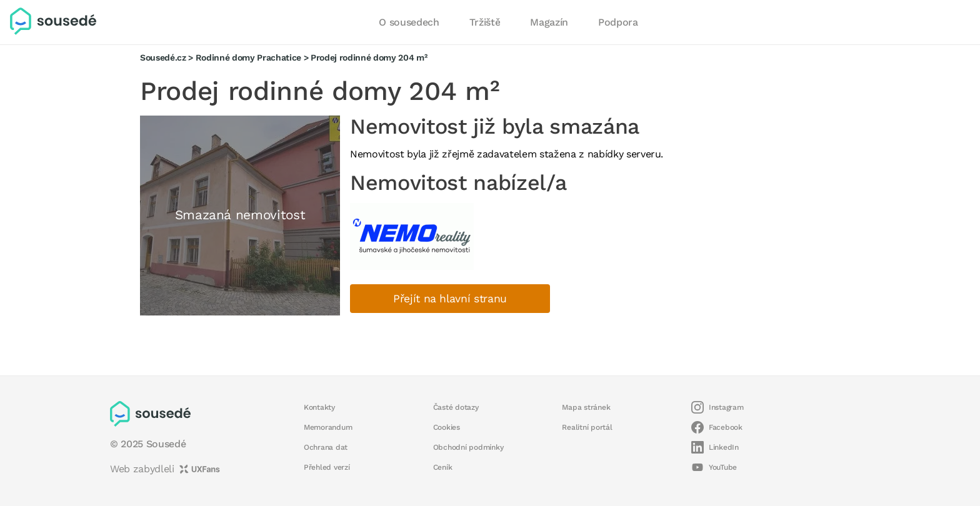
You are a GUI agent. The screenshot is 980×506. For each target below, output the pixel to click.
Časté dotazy (456, 407)
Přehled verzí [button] (327, 467)
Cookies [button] (447, 427)
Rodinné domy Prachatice (248, 57)
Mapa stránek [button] (586, 407)
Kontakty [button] (319, 407)
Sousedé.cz (163, 57)
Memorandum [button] (328, 427)
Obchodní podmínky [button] (468, 447)
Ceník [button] (443, 467)
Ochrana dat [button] (326, 447)
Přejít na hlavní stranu (450, 299)
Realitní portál (587, 427)
